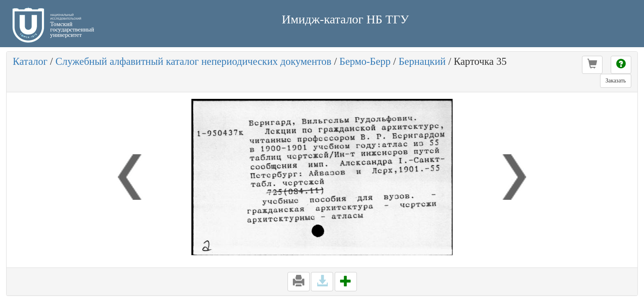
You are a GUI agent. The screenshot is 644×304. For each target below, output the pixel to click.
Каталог (30, 61)
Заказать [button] (616, 81)
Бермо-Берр (365, 61)
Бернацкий (422, 61)
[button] (592, 65)
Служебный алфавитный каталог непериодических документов (193, 61)
